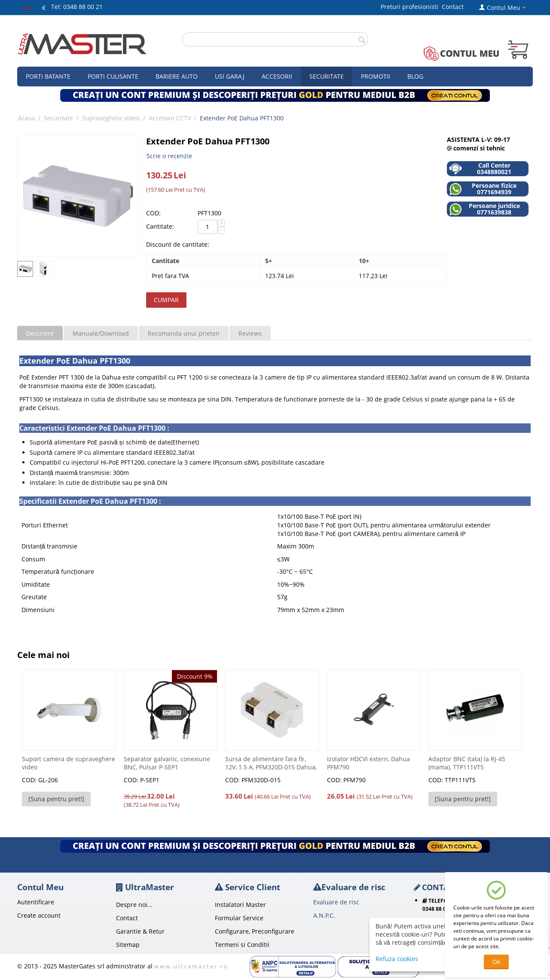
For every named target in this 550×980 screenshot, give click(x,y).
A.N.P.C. (324, 915)
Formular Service (239, 918)
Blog (415, 76)
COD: (153, 213)
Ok (496, 962)
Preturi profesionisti (411, 7)
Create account (39, 915)
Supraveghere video (111, 118)
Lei (27, 8)
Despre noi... (134, 905)
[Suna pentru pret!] (56, 799)
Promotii (376, 76)
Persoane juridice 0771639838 (484, 209)
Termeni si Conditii (242, 945)
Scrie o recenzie (169, 156)
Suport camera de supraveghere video (69, 763)
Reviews (250, 333)
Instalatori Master (240, 905)
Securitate (327, 76)
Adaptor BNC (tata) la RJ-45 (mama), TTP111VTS (467, 763)
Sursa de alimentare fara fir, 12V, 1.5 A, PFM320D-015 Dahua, (271, 763)
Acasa (26, 118)
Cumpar (166, 300)
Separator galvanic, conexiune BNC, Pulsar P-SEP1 (167, 763)
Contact (453, 7)
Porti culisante (113, 76)
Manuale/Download (101, 333)
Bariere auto (177, 76)
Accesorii (277, 76)
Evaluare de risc (336, 902)
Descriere (40, 333)
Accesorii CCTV (170, 118)
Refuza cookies (397, 959)
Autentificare (36, 902)
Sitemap (128, 945)
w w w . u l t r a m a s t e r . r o (191, 966)
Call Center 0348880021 (480, 169)
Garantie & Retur (140, 931)
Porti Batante (48, 76)
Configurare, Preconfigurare (255, 931)
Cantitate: (160, 226)
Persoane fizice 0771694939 (483, 189)
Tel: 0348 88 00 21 (77, 7)
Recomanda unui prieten (184, 333)
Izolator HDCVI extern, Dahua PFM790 (368, 763)
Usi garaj (230, 76)
